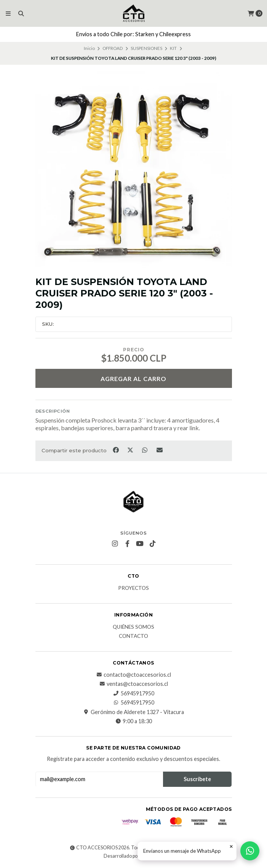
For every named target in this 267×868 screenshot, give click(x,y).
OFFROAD (113, 48)
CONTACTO (133, 636)
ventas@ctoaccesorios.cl (133, 684)
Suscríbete (197, 779)
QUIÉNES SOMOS (133, 627)
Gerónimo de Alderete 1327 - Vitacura (133, 712)
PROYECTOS (133, 588)
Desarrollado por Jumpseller (133, 856)
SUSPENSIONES (146, 48)
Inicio (89, 48)
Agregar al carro (133, 379)
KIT (173, 48)
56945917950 (134, 693)
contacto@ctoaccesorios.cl (133, 675)
